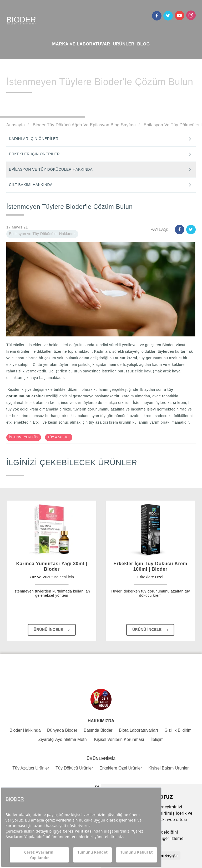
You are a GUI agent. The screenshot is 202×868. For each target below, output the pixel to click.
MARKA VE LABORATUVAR (81, 44)
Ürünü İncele (52, 630)
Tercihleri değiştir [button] (163, 855)
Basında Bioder (98, 730)
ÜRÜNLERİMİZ (101, 759)
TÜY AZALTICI (59, 437)
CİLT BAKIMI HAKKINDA (31, 185)
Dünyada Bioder (62, 730)
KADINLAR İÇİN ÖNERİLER (34, 139)
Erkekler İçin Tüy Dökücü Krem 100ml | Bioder (150, 570)
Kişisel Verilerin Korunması (119, 739)
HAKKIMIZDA (101, 721)
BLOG (143, 44)
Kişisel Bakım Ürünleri (169, 768)
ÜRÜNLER (124, 44)
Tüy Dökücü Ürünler (74, 768)
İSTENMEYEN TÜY (24, 437)
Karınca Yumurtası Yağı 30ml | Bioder (52, 570)
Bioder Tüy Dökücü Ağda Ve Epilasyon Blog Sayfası (84, 125)
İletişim (157, 739)
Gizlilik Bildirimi (178, 730)
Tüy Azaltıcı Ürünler (31, 768)
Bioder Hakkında (25, 730)
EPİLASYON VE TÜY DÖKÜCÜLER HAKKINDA (51, 169)
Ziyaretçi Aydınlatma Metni (63, 739)
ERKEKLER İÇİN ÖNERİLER (34, 154)
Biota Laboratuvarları (138, 730)
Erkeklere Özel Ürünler (121, 768)
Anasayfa (16, 125)
